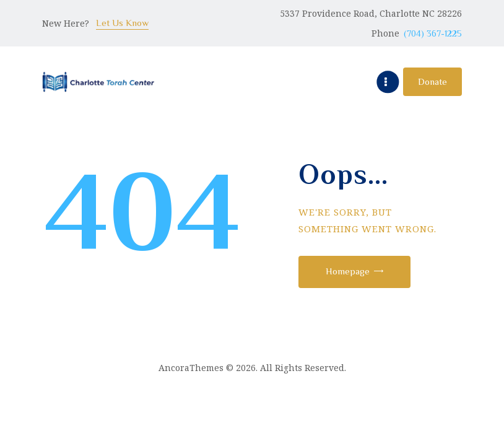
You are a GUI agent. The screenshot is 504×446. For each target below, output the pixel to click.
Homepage (348, 271)
